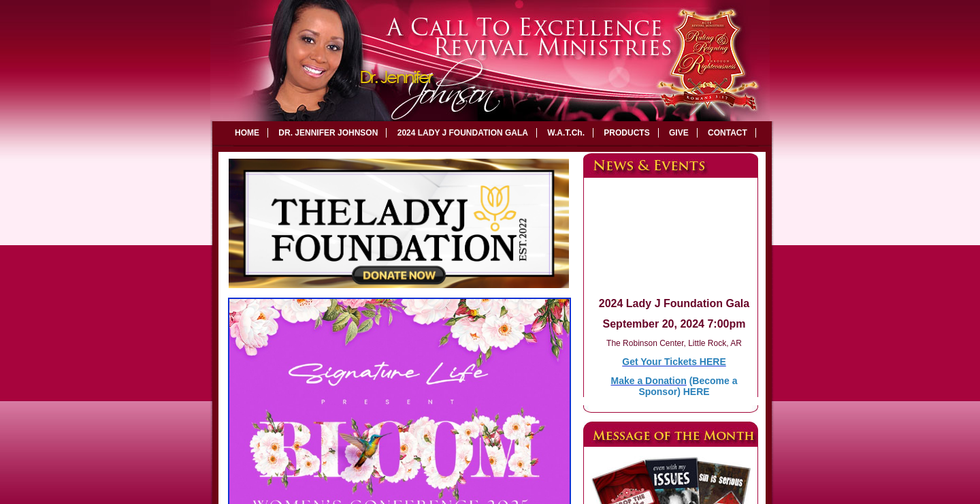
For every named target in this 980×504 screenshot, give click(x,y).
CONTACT (728, 133)
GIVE (679, 133)
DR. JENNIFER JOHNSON (328, 133)
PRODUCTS (626, 133)
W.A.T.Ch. (566, 133)
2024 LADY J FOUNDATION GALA (463, 133)
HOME (247, 133)
